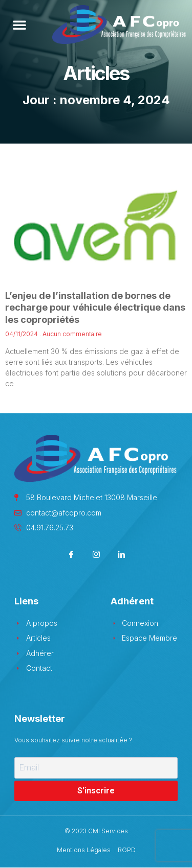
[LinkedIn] (121, 555)
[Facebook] (71, 555)
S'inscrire (96, 791)
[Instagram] (96, 555)
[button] (19, 25)
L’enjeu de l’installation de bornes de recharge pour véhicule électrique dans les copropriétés (95, 308)
